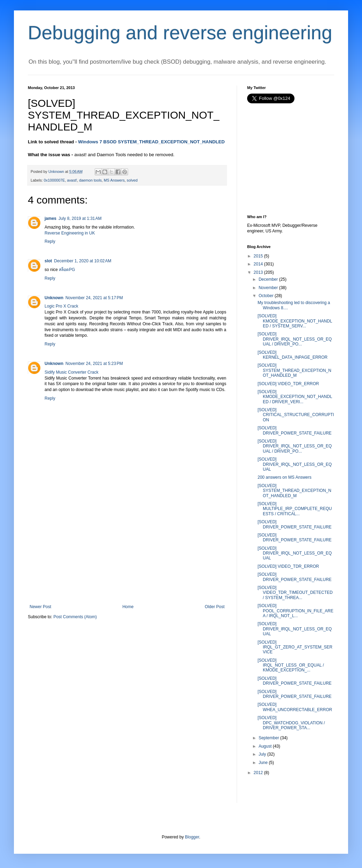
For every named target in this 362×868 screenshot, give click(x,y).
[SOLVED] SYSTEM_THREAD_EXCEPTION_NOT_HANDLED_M (294, 370)
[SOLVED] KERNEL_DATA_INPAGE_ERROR (293, 355)
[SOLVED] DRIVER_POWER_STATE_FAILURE (295, 430)
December (268, 279)
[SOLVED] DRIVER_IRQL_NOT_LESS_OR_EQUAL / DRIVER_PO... (295, 339)
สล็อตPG (67, 270)
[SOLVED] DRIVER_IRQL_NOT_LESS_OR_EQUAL (295, 464)
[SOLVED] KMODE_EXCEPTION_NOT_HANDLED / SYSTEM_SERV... (295, 321)
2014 (258, 264)
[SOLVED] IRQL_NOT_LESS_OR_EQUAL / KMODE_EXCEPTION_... (291, 665)
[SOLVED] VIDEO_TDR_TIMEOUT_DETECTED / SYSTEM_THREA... (295, 593)
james (50, 218)
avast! (72, 180)
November (268, 288)
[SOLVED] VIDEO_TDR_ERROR (288, 384)
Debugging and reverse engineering (180, 33)
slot (48, 261)
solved (132, 180)
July (262, 754)
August (265, 746)
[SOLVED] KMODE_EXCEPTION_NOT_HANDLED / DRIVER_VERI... (295, 397)
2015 (258, 256)
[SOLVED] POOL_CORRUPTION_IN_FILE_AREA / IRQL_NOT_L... (296, 611)
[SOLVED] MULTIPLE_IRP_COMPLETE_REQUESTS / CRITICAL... (295, 509)
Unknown (54, 298)
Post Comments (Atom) (75, 617)
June (263, 763)
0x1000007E (54, 180)
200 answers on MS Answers (285, 477)
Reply (50, 241)
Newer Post (40, 607)
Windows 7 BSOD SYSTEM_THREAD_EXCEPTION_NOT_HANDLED (151, 142)
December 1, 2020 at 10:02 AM (82, 261)
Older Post (215, 607)
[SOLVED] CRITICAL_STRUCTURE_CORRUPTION (296, 415)
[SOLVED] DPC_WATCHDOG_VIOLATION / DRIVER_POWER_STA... (291, 723)
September (269, 738)
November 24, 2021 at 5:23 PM (94, 364)
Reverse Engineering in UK (70, 233)
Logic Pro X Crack (61, 306)
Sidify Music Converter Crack (72, 372)
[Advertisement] (127, 552)
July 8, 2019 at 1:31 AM (80, 218)
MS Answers (114, 180)
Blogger (192, 837)
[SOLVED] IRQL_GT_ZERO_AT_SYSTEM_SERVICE (295, 647)
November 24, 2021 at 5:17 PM (94, 298)
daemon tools (90, 180)
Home (128, 607)
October (266, 296)
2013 (258, 272)
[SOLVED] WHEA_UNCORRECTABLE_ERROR (295, 707)
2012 (258, 773)
